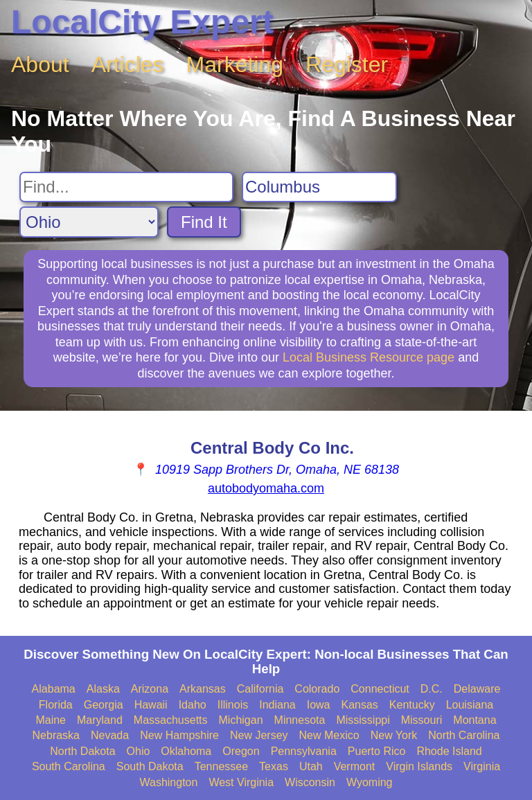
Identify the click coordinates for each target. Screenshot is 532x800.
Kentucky (412, 705)
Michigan (241, 720)
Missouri (422, 720)
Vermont (355, 766)
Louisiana (470, 705)
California (260, 689)
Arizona (150, 689)
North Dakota (82, 751)
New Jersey (259, 735)
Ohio (139, 751)
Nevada (110, 735)
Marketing (235, 64)
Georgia (104, 705)
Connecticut (380, 689)
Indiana (277, 705)
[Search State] (89, 222)
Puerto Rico (377, 751)
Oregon (241, 751)
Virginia (482, 766)
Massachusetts (171, 720)
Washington (168, 782)
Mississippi (363, 720)
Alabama (54, 689)
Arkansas (203, 689)
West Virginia (241, 782)
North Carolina (464, 735)
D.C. (432, 689)
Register (347, 64)
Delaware (477, 689)
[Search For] (126, 187)
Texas (274, 766)
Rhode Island (449, 751)
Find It (204, 222)
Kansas (359, 705)
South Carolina (69, 766)
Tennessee (221, 766)
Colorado (317, 689)
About (40, 64)
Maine (51, 720)
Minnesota (300, 720)
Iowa (319, 705)
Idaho (193, 705)
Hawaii (151, 705)
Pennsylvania (304, 751)
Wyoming (370, 782)
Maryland (100, 720)
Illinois (233, 705)
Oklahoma (186, 751)
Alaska (103, 689)
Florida (56, 705)
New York (394, 735)
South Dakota (150, 766)
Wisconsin (310, 782)
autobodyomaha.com (266, 488)
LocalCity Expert (142, 22)
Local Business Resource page (369, 357)
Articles (128, 64)
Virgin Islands (419, 766)
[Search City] (319, 187)
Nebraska (56, 735)
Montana (475, 720)
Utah (311, 766)
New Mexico (329, 735)
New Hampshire (179, 735)
